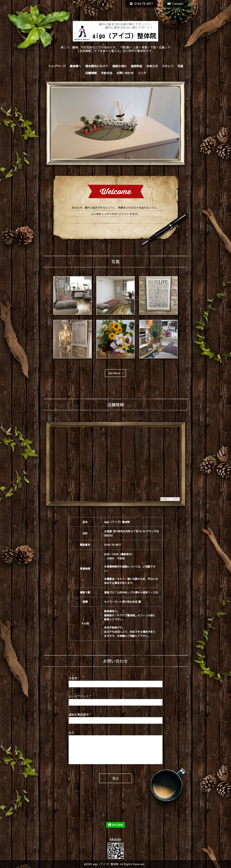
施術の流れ (120, 66)
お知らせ (152, 66)
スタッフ (168, 66)
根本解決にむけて (97, 66)
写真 (180, 66)
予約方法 (107, 73)
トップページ (57, 66)
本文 (72, 733)
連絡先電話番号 (80, 715)
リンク (142, 73)
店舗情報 (91, 73)
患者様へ (75, 66)
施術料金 (137, 66)
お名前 (74, 678)
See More (116, 373)
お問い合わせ (125, 73)
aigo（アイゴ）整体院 (106, 864)
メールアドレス (80, 696)
